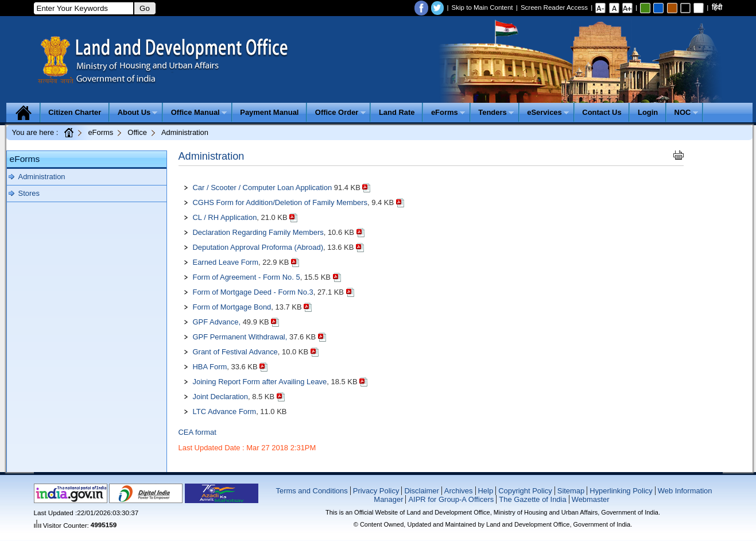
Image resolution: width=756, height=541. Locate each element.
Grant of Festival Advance (235, 352)
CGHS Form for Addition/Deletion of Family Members (280, 202)
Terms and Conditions (311, 491)
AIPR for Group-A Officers (451, 499)
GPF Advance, (217, 322)
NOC (686, 112)
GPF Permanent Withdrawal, (240, 337)
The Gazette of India (532, 499)
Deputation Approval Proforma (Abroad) (258, 247)
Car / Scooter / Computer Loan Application (263, 188)
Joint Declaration (220, 397)
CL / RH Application (225, 217)
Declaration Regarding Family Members (258, 232)
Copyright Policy (525, 491)
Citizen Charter (75, 112)
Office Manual (199, 112)
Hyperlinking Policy (621, 491)
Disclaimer (421, 491)
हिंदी (717, 7)
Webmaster (591, 499)
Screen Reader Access (554, 7)
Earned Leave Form (226, 262)
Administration (42, 177)
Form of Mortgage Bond (232, 307)
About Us (138, 112)
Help (486, 491)
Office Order (340, 112)
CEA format (197, 432)
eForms (448, 112)
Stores (29, 193)
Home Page (69, 132)
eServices (548, 112)
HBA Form (210, 367)
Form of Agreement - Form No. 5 (247, 277)
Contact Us (602, 112)
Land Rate (397, 112)
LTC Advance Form (225, 411)
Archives (459, 491)
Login (648, 112)
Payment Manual (269, 112)
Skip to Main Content (482, 7)
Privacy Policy (376, 491)
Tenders (496, 112)
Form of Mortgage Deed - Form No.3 (253, 292)
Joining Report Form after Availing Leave (260, 382)
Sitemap (571, 491)
